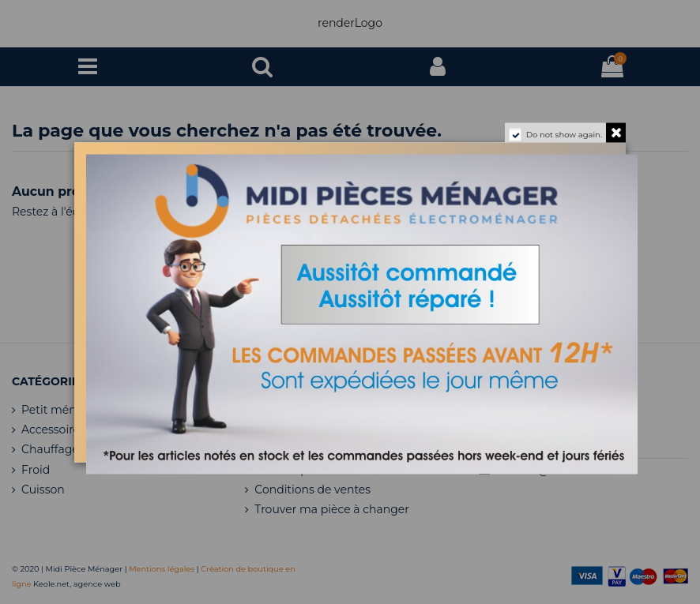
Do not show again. (564, 134)
